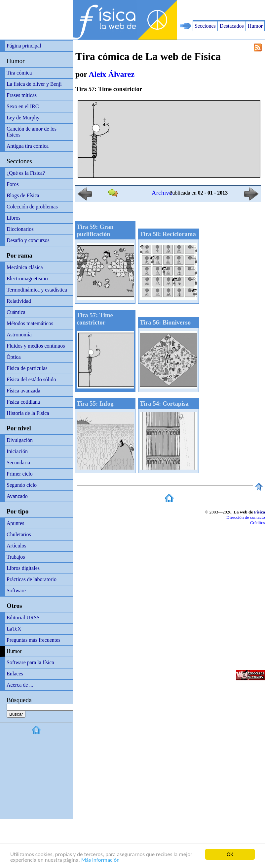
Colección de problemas (32, 207)
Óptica (14, 357)
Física (260, 512)
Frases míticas (22, 95)
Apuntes (15, 523)
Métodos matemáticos (30, 323)
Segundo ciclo (22, 485)
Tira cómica (19, 73)
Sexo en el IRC (23, 106)
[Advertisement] (188, 10)
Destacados (232, 26)
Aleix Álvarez (112, 74)
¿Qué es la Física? (26, 173)
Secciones (205, 26)
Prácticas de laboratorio (32, 579)
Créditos (258, 523)
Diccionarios (20, 229)
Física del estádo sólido (31, 379)
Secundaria (18, 463)
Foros (13, 184)
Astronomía (19, 335)
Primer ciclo (20, 474)
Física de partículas (27, 368)
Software (16, 590)
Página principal (24, 46)
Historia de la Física (28, 413)
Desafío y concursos (28, 240)
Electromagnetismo (27, 279)
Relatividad (19, 301)
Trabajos (16, 557)
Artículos (17, 546)
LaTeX (14, 629)
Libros (14, 218)
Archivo (162, 193)
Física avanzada (23, 391)
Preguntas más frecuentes (34, 640)
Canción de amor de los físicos (32, 132)
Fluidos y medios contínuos (36, 346)
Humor (255, 26)
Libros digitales (23, 568)
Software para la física (30, 662)
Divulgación (20, 440)
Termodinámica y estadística (37, 290)
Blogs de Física (23, 195)
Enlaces (15, 674)
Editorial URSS (23, 618)
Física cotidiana (23, 402)
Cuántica (16, 312)
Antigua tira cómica (28, 146)
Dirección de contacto (246, 517)
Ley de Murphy (23, 118)
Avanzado (17, 496)
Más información (100, 860)
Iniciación (17, 451)
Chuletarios (19, 534)
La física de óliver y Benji (34, 84)
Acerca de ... (20, 685)
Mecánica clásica (25, 267)
